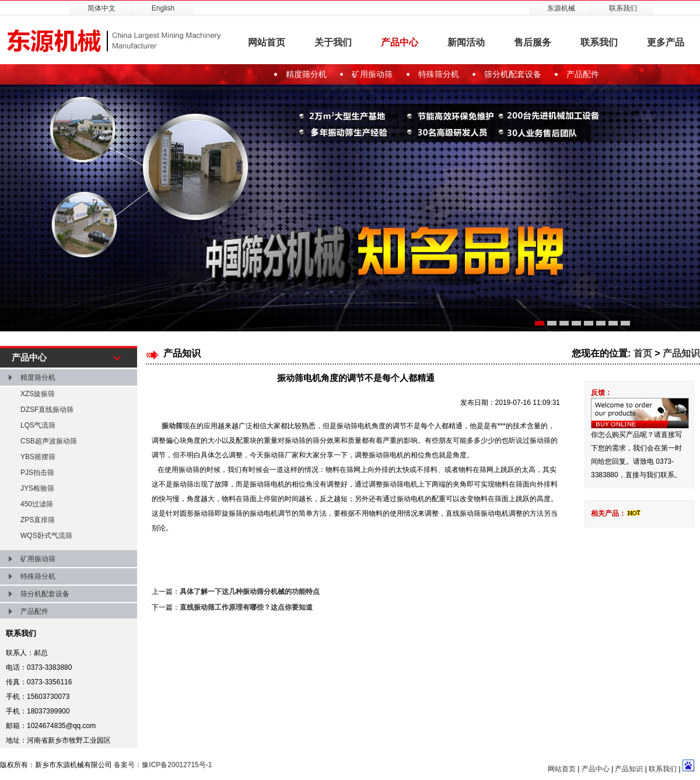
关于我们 (333, 42)
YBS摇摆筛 (38, 457)
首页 (643, 353)
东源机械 (561, 8)
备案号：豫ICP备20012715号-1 (163, 765)
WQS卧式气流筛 (46, 536)
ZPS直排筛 (38, 520)
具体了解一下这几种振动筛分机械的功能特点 (250, 592)
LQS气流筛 (38, 425)
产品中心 (400, 42)
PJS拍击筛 (37, 473)
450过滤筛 (37, 504)
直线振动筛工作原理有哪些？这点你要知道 (246, 607)
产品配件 (583, 74)
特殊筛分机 (439, 74)
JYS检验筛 (37, 488)
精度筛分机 (306, 74)
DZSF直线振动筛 (47, 410)
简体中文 (101, 8)
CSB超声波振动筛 (49, 441)
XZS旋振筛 (38, 394)
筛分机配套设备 (513, 74)
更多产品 (666, 42)
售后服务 (533, 42)
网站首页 (267, 42)
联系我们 (623, 8)
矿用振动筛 (372, 74)
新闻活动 (466, 42)
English (163, 8)
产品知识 (681, 353)
